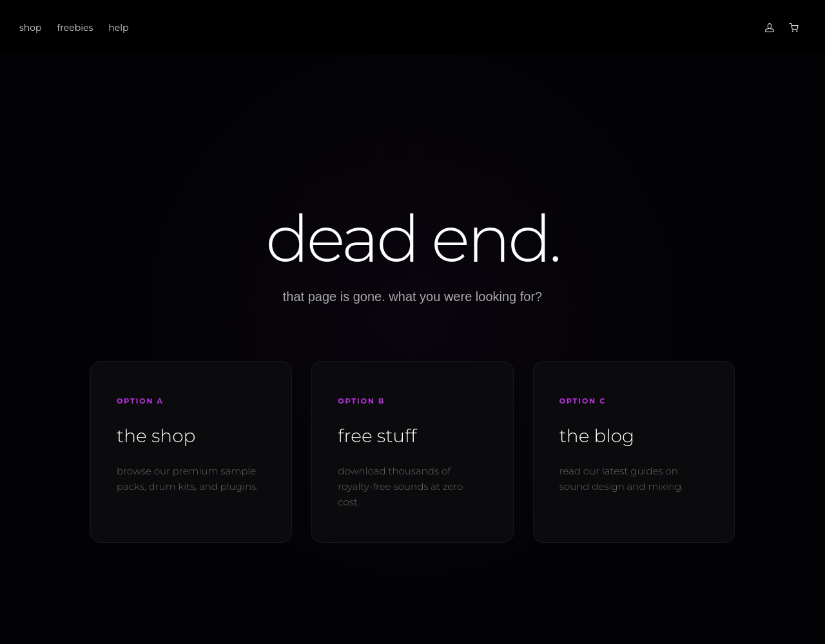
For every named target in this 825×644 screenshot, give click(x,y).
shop (31, 28)
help (118, 28)
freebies (75, 28)
